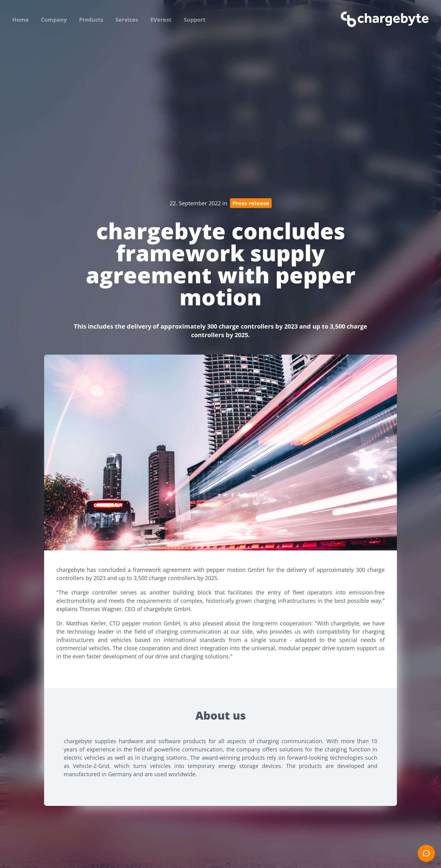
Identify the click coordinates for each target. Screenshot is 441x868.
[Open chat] (426, 853)
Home (21, 20)
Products (91, 20)
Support (195, 20)
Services (127, 20)
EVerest (161, 20)
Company (54, 20)
